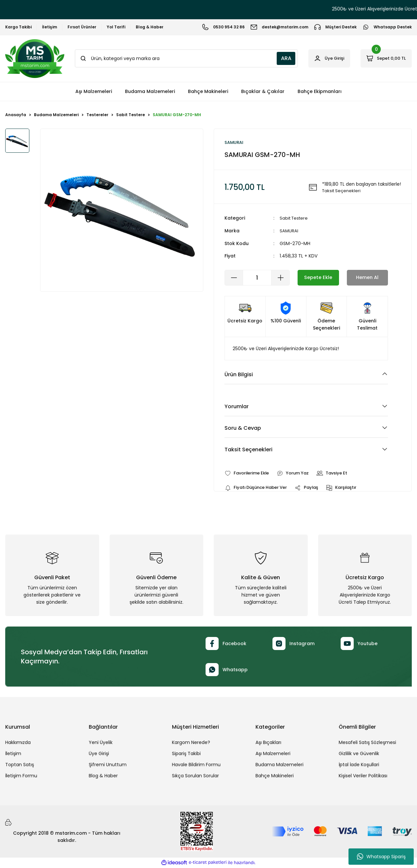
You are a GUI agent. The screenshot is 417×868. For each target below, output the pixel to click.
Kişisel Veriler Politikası (363, 777)
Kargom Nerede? (191, 743)
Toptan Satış (20, 766)
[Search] (181, 58)
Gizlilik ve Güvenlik (359, 754)
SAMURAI (289, 231)
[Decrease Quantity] (234, 278)
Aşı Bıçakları (268, 743)
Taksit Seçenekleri (248, 449)
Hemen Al (367, 278)
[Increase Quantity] (280, 278)
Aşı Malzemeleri (273, 754)
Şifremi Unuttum (108, 766)
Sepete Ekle (318, 278)
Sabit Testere (295, 219)
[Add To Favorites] (249, 473)
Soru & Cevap (243, 428)
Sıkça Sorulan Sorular (195, 777)
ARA (275, 58)
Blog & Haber (103, 777)
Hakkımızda (18, 743)
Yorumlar (237, 406)
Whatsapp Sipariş (381, 857)
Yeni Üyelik (101, 743)
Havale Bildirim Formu (196, 766)
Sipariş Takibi (186, 754)
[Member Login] (321, 58)
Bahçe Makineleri (275, 777)
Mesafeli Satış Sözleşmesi (367, 743)
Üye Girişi (99, 754)
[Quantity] (257, 278)
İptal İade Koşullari (359, 766)
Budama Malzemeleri (279, 766)
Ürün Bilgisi (239, 374)
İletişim (13, 754)
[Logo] (35, 59)
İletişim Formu (21, 777)
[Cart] (383, 58)
